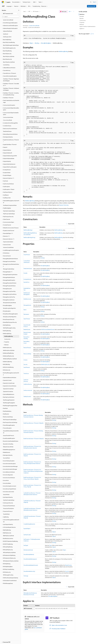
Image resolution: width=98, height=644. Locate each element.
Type (50, 545)
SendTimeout (27, 367)
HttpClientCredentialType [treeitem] (9, 211)
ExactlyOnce (26, 282)
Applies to (82, 28)
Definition (82, 14)
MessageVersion (27, 305)
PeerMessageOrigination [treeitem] (9, 400)
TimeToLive (26, 373)
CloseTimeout (27, 255)
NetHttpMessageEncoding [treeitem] (9, 328)
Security (25, 364)
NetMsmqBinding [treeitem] (8, 336)
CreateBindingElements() (29, 524)
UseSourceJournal (28, 390)
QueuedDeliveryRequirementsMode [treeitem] (11, 432)
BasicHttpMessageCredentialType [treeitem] (11, 45)
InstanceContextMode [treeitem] (8, 247)
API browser (36, 11)
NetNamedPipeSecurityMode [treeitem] (10, 359)
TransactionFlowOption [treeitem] (8, 508)
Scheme (25, 360)
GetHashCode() (27, 535)
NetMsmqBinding (63, 51)
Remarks (82, 18)
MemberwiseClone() (28, 550)
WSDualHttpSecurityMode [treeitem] (9, 552)
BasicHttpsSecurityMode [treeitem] (9, 62)
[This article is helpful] (91, 34)
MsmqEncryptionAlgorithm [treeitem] (9, 308)
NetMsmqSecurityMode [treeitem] (9, 350)
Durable (25, 273)
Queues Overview (64, 205)
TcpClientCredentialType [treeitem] (9, 500)
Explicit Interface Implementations (87, 26)
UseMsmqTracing (28, 384)
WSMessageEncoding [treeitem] (8, 575)
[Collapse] (19, 10)
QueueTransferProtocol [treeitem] (8, 435)
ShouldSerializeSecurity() (29, 571)
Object (31, 43)
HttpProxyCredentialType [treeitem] (9, 214)
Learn (24, 11)
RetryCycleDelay (27, 354)
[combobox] (10, 14)
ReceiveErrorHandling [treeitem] (8, 444)
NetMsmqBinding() (28, 230)
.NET (29, 11)
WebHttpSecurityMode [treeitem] (8, 536)
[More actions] (74, 12)
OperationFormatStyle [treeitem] (8, 389)
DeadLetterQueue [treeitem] (7, 131)
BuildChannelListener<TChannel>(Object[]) (34, 439)
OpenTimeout (27, 319)
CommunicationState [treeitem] (8, 117)
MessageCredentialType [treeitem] (9, 269)
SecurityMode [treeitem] (6, 458)
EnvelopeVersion (27, 279)
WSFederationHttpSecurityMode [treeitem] (11, 561)
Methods (82, 24)
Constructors (83, 20)
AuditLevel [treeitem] (6, 34)
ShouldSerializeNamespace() (30, 559)
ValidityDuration (27, 396)
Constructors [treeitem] (7, 339)
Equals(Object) (27, 529)
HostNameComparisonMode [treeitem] (10, 205)
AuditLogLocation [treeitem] (7, 37)
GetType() (26, 545)
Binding (37, 43)
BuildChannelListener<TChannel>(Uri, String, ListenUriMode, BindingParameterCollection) (33, 471)
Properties (82, 22)
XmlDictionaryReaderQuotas (48, 329)
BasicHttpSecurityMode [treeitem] (9, 56)
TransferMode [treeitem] (6, 514)
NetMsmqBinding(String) (29, 237)
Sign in (95, 2)
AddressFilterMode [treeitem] (7, 31)
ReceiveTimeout (27, 348)
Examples (82, 16)
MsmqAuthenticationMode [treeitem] (9, 303)
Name (25, 310)
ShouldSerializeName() (29, 554)
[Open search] (91, 2)
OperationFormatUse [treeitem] (8, 391)
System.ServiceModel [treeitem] (8, 20)
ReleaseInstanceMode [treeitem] (8, 447)
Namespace (26, 314)
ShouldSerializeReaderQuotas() (31, 565)
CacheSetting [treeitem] (6, 65)
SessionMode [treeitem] (6, 494)
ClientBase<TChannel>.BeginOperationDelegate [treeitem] (11, 80)
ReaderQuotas (27, 329)
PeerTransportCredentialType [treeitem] (10, 420)
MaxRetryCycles (27, 299)
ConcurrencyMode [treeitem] (7, 120)
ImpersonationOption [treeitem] (8, 242)
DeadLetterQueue (28, 269)
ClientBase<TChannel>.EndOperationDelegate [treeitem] (11, 89)
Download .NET (92, 6)
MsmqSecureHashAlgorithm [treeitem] (10, 317)
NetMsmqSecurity (45, 364)
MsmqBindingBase (46, 43)
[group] (49, 113)
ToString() (26, 576)
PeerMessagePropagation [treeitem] (9, 403)
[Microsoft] (3, 2)
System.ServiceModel (34, 26)
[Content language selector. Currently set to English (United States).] (9, 641)
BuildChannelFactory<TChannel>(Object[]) (33, 423)
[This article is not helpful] (93, 34)
